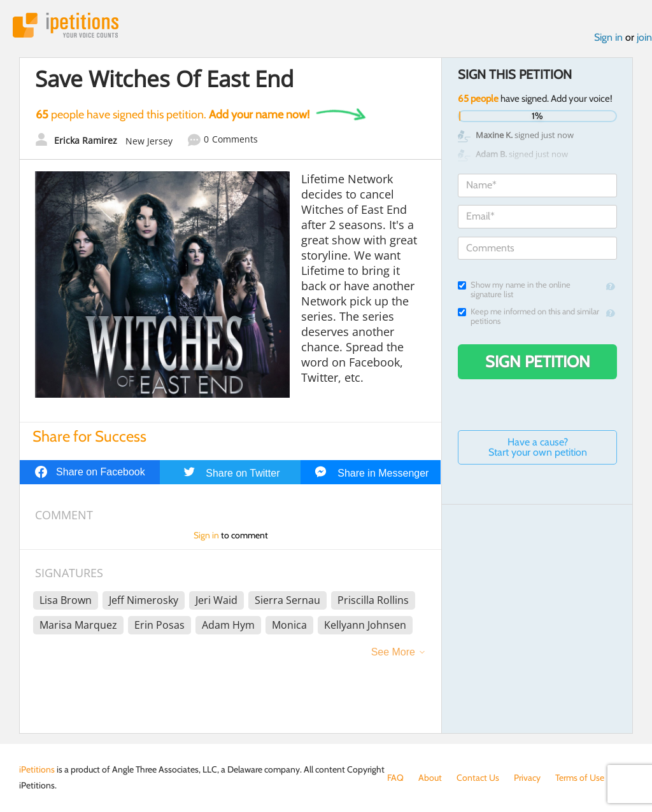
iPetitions (66, 25)
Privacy (527, 778)
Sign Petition (538, 361)
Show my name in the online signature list (514, 290)
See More (393, 652)
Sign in (608, 37)
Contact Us (478, 778)
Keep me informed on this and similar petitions (528, 316)
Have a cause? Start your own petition (538, 447)
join (644, 37)
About (430, 778)
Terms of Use (580, 778)
